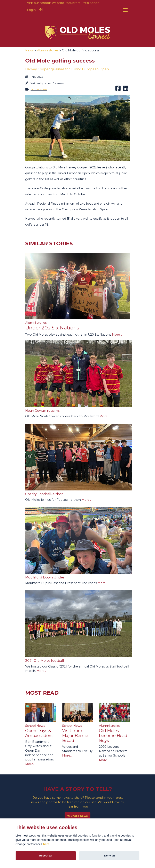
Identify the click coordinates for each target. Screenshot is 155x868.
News (29, 40)
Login (31, 10)
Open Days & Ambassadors (39, 723)
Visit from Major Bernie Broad (75, 725)
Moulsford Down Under (45, 567)
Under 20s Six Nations (52, 317)
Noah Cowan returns (42, 400)
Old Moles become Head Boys (113, 725)
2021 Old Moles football (45, 650)
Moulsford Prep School (83, 3)
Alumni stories (48, 40)
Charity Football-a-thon (44, 484)
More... (117, 324)
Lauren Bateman (54, 73)
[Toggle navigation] (125, 10)
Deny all (109, 856)
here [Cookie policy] (46, 844)
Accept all (46, 856)
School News (35, 715)
